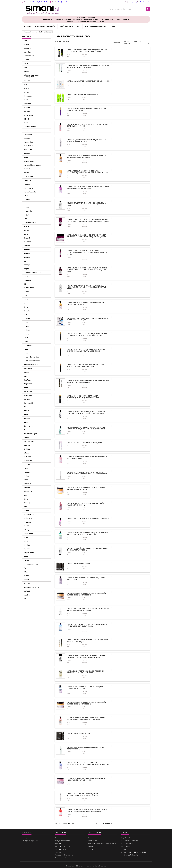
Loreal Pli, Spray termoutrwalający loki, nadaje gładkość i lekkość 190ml (88, 141)
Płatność (58, 852)
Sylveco (27, 549)
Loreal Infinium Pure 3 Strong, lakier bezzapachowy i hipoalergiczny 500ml (83, 795)
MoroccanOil (28, 403)
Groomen (27, 242)
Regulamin (59, 844)
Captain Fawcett (30, 127)
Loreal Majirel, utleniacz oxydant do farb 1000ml (88, 81)
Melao (26, 388)
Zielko (26, 599)
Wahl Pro (27, 583)
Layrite (26, 334)
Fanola (26, 207)
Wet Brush (28, 595)
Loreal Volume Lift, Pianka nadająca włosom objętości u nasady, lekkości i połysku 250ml (86, 412)
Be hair (26, 92)
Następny (108, 823)
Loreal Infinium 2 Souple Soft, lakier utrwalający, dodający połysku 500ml (83, 397)
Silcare (26, 526)
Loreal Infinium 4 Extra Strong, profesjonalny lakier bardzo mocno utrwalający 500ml (87, 335)
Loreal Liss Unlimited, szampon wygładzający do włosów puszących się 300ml (88, 187)
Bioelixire (27, 104)
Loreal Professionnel (32, 361)
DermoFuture (29, 161)
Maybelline (28, 384)
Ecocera (27, 184)
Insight (26, 269)
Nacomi (27, 411)
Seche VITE (28, 518)
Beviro (26, 100)
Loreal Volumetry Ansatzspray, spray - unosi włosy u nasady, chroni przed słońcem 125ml (86, 428)
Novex (26, 430)
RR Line (27, 507)
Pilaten (26, 468)
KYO (25, 315)
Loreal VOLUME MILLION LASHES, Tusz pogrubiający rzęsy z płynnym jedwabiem (88, 381)
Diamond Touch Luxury (32, 165)
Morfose (27, 399)
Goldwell (27, 238)
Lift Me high (28, 345)
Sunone (27, 541)
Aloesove (27, 48)
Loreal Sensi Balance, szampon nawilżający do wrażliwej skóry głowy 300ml (87, 625)
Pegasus (27, 464)
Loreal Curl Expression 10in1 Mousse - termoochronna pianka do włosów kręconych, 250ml (87, 252)
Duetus (26, 173)
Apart (26, 63)
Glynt (26, 234)
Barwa (26, 84)
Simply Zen (28, 530)
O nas (112, 26)
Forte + (26, 215)
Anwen (26, 60)
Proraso (27, 480)
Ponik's (26, 476)
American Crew (29, 56)
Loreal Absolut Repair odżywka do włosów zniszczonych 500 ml (85, 303)
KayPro (26, 299)
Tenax (26, 557)
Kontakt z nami (60, 858)
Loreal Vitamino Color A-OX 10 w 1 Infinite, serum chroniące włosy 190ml (87, 125)
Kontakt (27, 26)
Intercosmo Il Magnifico (33, 273)
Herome (27, 257)
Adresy (90, 846)
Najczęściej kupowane (30, 841)
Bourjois (27, 111)
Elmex (26, 196)
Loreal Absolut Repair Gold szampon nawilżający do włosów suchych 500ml (88, 156)
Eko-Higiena (28, 188)
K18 (25, 284)
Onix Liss (27, 445)
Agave (26, 40)
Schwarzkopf (29, 514)
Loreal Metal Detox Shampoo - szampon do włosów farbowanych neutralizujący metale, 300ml (86, 204)
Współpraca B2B (66, 26)
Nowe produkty (27, 838)
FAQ (79, 26)
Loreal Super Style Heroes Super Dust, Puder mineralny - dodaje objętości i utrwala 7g (86, 656)
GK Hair (26, 230)
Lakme (26, 326)
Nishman (27, 418)
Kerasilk (27, 311)
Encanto (27, 200)
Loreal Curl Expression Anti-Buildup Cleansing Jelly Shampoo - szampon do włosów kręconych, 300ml (88, 270)
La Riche (27, 319)
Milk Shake (28, 392)
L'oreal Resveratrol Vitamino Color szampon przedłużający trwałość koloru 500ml (86, 719)
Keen (26, 303)
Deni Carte (28, 150)
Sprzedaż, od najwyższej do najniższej (137, 42)
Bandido (27, 81)
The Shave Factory (31, 564)
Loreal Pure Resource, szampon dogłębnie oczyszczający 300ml (85, 687)
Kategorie (27, 37)
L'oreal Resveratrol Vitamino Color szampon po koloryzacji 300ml (87, 457)
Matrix (26, 376)
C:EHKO (26, 119)
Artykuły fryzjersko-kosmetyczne (31, 76)
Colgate (27, 138)
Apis (25, 67)
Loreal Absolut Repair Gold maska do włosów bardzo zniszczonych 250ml (87, 703)
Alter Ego (27, 52)
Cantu (26, 123)
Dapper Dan (28, 142)
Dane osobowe (93, 838)
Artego (26, 71)
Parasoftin (28, 461)
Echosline (27, 180)
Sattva (26, 510)
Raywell (27, 487)
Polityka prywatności (62, 841)
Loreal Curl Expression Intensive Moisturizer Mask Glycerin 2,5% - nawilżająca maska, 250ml (86, 236)
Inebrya (27, 265)
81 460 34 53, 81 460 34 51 (39, 2)
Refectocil (28, 491)
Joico (26, 276)
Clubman (27, 131)
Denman (27, 154)
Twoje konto (94, 833)
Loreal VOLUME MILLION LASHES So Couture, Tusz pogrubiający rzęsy (87, 110)
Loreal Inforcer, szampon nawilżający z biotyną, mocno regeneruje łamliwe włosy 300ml (88, 810)
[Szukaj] (129, 9)
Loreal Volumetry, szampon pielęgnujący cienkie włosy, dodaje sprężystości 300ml (87, 534)
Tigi (25, 568)
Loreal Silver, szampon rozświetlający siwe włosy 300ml (86, 578)
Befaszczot (28, 96)
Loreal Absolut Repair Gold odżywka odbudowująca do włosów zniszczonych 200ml (87, 172)
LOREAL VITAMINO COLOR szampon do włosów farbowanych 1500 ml (86, 504)
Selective (27, 522)
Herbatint (27, 253)
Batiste (26, 88)
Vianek (26, 580)
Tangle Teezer (29, 553)
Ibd (25, 261)
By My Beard (28, 115)
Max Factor (28, 380)
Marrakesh (28, 368)
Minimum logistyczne (62, 846)
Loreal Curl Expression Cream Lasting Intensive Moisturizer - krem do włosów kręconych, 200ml (88, 220)
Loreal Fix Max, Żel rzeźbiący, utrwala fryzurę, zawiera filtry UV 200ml (87, 549)
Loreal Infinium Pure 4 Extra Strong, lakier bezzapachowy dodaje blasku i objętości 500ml (87, 473)
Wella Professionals (31, 587)
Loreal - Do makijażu (32, 357)
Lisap (26, 349)
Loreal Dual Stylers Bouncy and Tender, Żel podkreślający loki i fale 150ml (86, 672)
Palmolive (27, 457)
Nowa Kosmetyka (30, 434)
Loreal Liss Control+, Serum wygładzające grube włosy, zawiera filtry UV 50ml (88, 610)
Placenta (27, 472)
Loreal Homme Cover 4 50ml (78, 564)
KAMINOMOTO (29, 288)
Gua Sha (27, 246)
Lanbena (27, 330)
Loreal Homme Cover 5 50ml (78, 733)
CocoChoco (28, 134)
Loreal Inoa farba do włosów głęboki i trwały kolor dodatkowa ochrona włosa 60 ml (87, 51)
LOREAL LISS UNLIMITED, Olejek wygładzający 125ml (88, 519)
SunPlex (27, 545)
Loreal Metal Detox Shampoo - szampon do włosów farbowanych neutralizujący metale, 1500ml (86, 287)
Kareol (26, 292)
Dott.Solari (28, 169)
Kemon (26, 307)
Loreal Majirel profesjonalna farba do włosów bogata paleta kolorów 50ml (88, 66)
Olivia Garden (29, 441)
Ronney (27, 503)
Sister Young (28, 534)
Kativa (26, 296)
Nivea (26, 422)
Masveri (27, 372)
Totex (26, 572)
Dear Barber (28, 146)
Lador (26, 322)
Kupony (90, 849)
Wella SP (27, 591)
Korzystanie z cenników (45, 26)
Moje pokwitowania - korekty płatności (102, 844)
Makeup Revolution (31, 365)
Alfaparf (27, 44)
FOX (25, 219)
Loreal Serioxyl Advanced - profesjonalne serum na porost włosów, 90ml (88, 319)
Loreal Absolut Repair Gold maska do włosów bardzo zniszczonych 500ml (87, 594)
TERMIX (26, 560)
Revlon (26, 499)
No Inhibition (29, 426)
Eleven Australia (30, 192)
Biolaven (27, 107)
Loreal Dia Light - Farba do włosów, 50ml (84, 443)
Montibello (28, 395)
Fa (25, 203)
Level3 (26, 338)
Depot (26, 157)
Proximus (27, 484)
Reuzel (26, 495)
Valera (26, 576)
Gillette (26, 226)
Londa (26, 353)
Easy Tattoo (28, 177)
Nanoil (26, 415)
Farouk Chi (28, 211)
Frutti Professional (31, 223)
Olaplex (27, 438)
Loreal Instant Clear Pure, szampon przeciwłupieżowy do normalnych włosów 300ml (88, 764)
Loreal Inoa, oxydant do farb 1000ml (82, 95)
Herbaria (27, 249)
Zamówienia (92, 841)
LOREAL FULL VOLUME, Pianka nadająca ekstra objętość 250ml (86, 748)
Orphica (27, 449)
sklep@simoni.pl (63, 2)
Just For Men (29, 280)
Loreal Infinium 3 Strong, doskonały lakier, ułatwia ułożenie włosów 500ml (86, 366)
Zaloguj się (133, 2)
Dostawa (58, 838)
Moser (26, 407)
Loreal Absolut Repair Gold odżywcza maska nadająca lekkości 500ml (86, 489)
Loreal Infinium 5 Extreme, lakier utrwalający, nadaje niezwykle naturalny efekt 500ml (87, 350)
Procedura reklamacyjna (95, 26)
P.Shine (26, 453)
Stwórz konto (145, 2)
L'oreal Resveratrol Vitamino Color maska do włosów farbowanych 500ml (86, 779)
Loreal (85, 57)
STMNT (26, 537)
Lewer (26, 342)
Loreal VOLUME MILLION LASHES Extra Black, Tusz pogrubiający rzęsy (87, 641)
